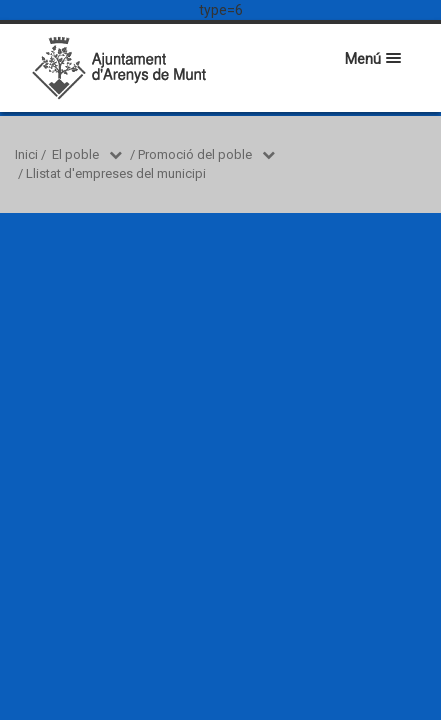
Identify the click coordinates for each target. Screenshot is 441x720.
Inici (26, 154)
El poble (75, 154)
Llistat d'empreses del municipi (116, 173)
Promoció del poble (195, 154)
